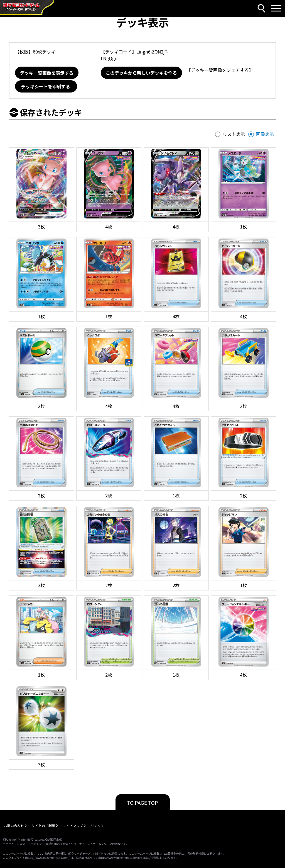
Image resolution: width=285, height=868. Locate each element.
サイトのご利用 (43, 826)
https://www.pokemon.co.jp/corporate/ (125, 858)
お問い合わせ (14, 826)
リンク (96, 826)
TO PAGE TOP (143, 803)
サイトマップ (73, 826)
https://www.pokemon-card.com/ (48, 858)
